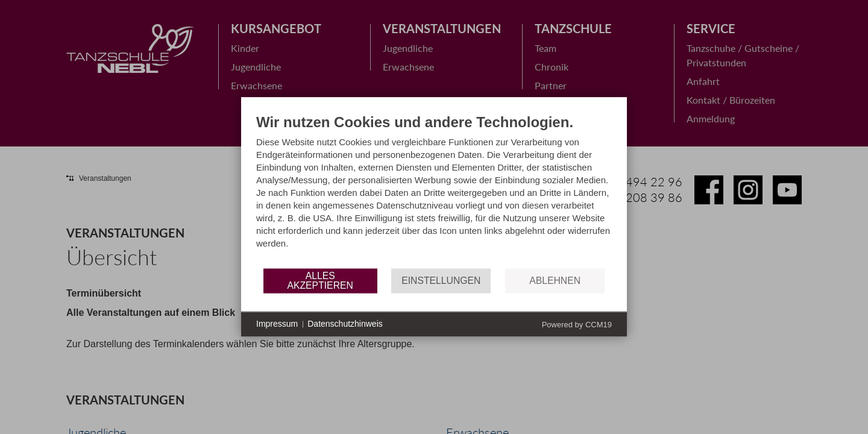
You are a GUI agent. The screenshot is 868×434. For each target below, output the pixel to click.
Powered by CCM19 (577, 325)
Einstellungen (441, 281)
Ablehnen (555, 281)
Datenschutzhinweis (345, 324)
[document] (434, 190)
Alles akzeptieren (320, 281)
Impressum (277, 324)
